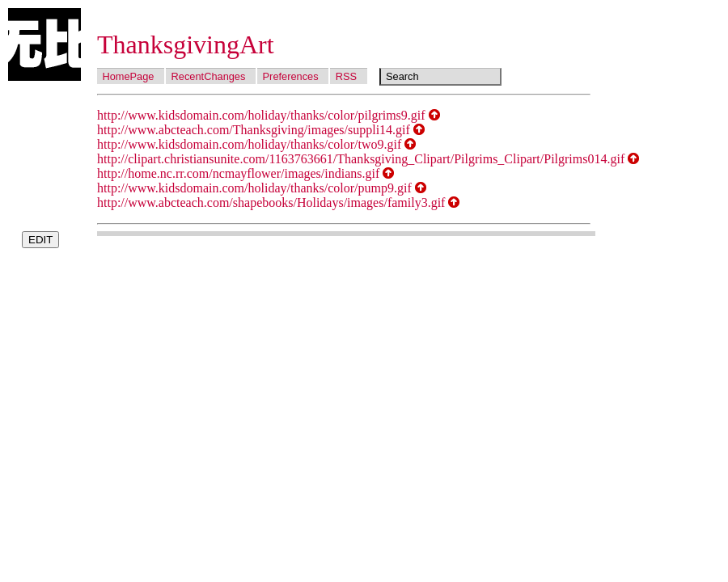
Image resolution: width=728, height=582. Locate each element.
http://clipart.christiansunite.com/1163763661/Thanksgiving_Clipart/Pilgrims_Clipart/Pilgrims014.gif (361, 159)
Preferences (291, 76)
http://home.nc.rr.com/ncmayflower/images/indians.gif (238, 173)
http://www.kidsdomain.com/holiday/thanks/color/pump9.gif (254, 188)
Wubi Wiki (44, 44)
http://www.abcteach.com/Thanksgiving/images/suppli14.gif (254, 130)
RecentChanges (209, 76)
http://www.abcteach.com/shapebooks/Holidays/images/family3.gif (271, 202)
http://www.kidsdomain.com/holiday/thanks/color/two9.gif (249, 144)
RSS (346, 76)
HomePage (128, 76)
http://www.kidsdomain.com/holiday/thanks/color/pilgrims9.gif (261, 115)
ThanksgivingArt (186, 44)
